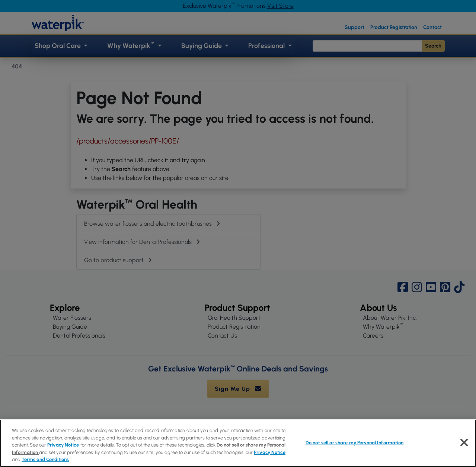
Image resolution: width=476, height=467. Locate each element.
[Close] (464, 442)
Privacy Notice (63, 445)
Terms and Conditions (45, 459)
